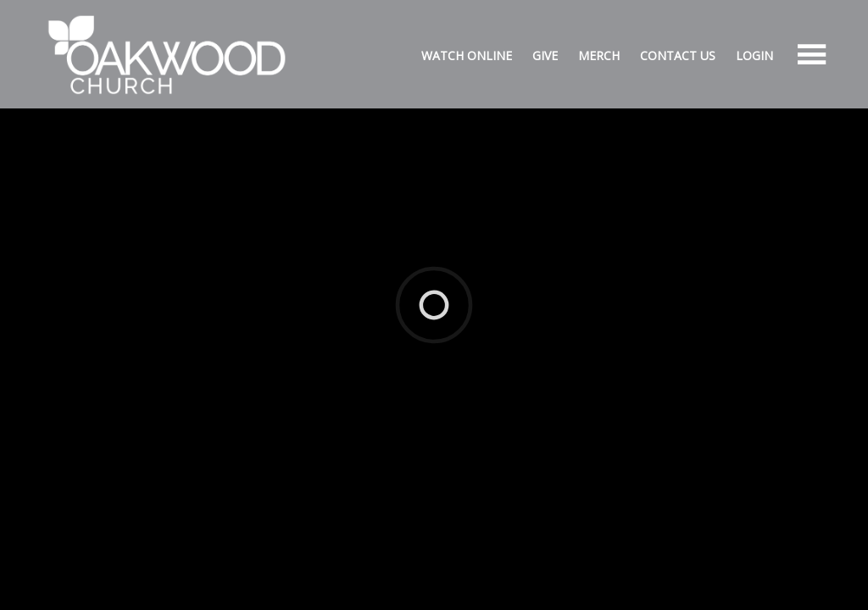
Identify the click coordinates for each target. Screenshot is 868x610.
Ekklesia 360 (431, 278)
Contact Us (678, 55)
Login (754, 55)
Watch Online (467, 55)
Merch (599, 55)
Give (545, 55)
